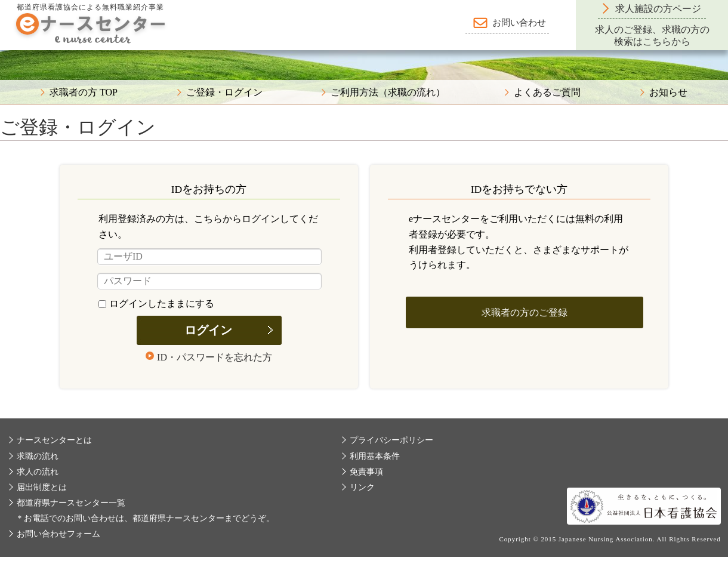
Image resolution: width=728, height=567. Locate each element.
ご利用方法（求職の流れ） (388, 93)
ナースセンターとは (54, 440)
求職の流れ (38, 456)
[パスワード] (209, 281)
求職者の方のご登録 (525, 312)
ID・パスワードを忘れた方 (215, 357)
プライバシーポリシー (391, 440)
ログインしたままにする (156, 303)
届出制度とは (42, 487)
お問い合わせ (519, 23)
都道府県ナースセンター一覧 (71, 503)
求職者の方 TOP (84, 93)
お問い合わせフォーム (58, 534)
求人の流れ (38, 472)
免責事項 (366, 472)
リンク (362, 487)
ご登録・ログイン (224, 93)
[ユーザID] (209, 257)
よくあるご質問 (547, 93)
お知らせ (668, 93)
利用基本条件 (375, 456)
